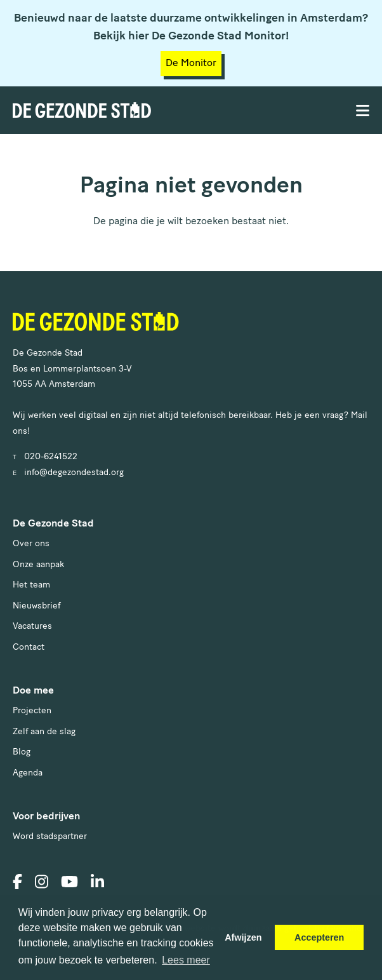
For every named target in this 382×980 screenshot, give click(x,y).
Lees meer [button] (186, 960)
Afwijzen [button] (243, 937)
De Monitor (191, 64)
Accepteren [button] (319, 937)
